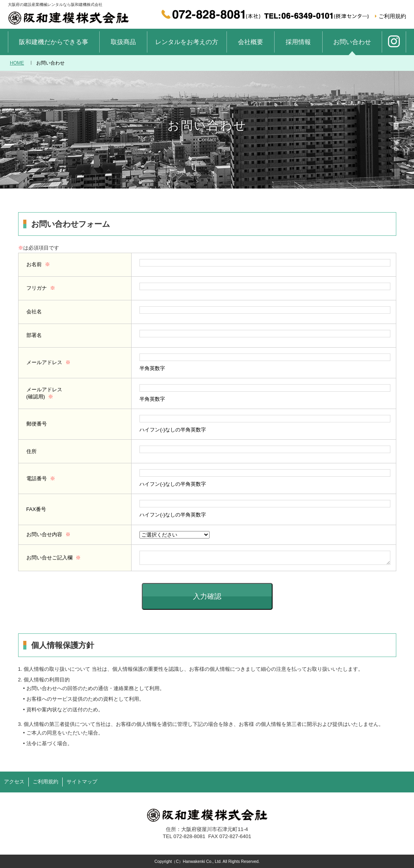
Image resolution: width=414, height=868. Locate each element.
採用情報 (298, 42)
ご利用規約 (392, 16)
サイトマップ (82, 782)
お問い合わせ (352, 42)
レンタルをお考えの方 (187, 42)
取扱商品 (123, 42)
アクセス (14, 782)
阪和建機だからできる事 (54, 42)
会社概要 (251, 42)
